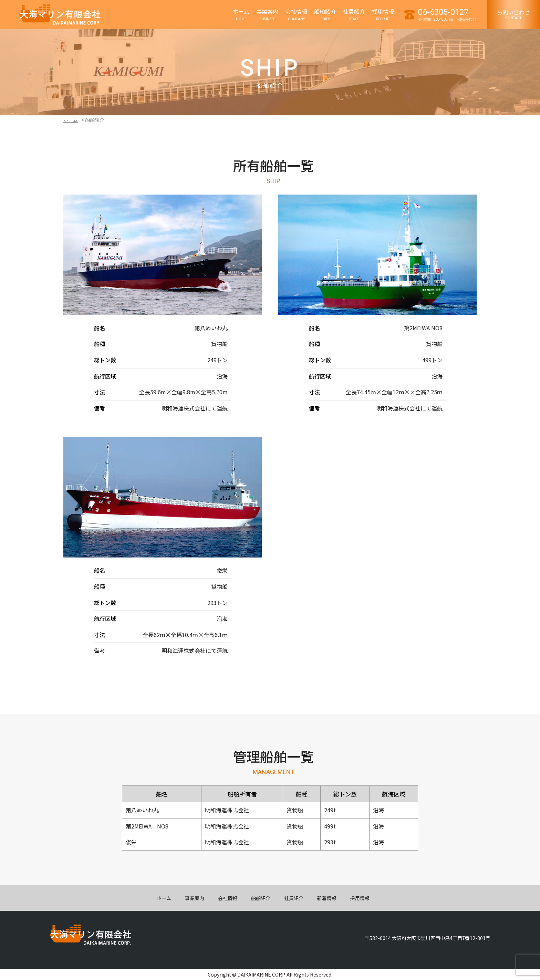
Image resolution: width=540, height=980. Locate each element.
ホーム (71, 120)
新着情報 (327, 898)
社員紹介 (294, 898)
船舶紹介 (261, 898)
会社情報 (228, 898)
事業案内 (195, 898)
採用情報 (360, 898)
